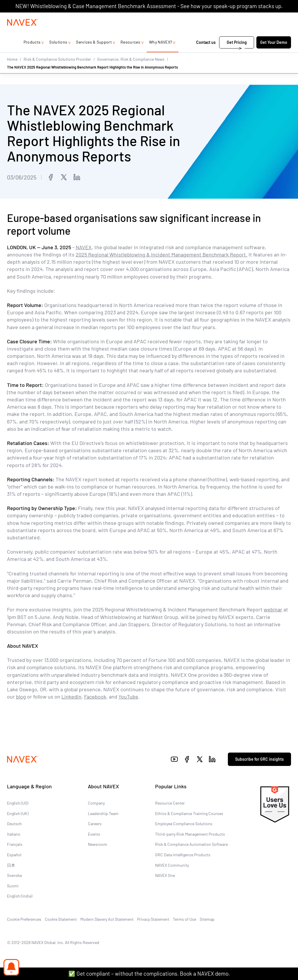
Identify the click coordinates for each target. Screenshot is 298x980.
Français (15, 844)
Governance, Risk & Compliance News (131, 70)
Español (14, 855)
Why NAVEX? (160, 54)
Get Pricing (237, 54)
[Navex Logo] (22, 34)
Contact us (206, 54)
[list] (272, 18)
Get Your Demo (274, 54)
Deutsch (14, 824)
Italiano (14, 834)
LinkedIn (71, 697)
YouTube (128, 697)
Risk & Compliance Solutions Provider (57, 70)
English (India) (20, 896)
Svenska (14, 875)
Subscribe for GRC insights (259, 759)
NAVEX (84, 247)
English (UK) (18, 813)
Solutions (58, 54)
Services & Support (94, 54)
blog (21, 697)
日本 (11, 865)
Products (32, 54)
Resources (130, 54)
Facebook (95, 697)
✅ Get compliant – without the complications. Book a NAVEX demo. (149, 973)
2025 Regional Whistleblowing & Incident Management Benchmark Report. (162, 254)
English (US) (18, 803)
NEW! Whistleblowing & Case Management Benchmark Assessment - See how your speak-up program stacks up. (149, 6)
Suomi (13, 885)
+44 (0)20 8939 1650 (226, 18)
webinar (273, 609)
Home (12, 70)
